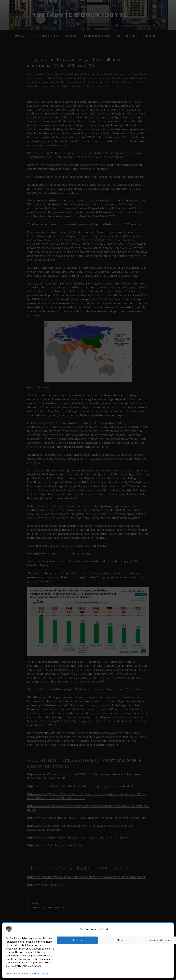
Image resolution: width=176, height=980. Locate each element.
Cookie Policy (13, 973)
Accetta (77, 940)
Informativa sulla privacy (35, 973)
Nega (120, 940)
